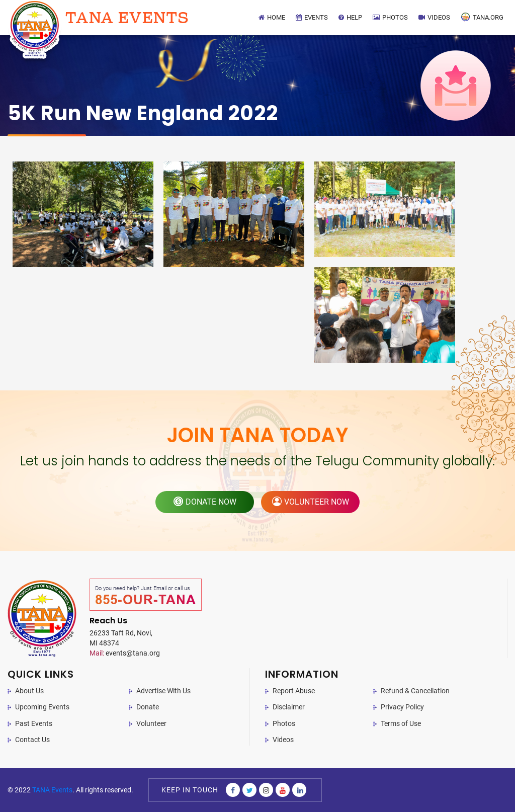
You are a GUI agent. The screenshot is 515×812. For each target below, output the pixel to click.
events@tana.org (125, 653)
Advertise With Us (163, 691)
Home (272, 17)
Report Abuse (294, 691)
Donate (148, 707)
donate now (205, 502)
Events (312, 17)
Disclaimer (289, 707)
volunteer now (311, 502)
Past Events (34, 723)
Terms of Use (401, 723)
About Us (29, 691)
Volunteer (151, 723)
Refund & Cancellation (415, 691)
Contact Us (32, 740)
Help (350, 17)
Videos (434, 17)
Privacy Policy (402, 707)
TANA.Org (482, 17)
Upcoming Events (42, 707)
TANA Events (52, 790)
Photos (390, 17)
